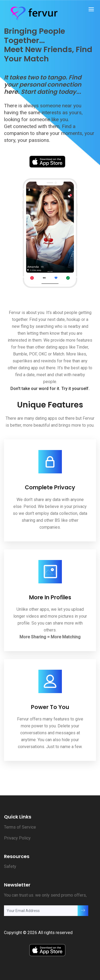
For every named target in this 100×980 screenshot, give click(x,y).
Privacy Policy (17, 838)
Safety (10, 866)
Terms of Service (20, 827)
